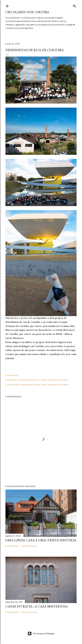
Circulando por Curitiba (27, 12)
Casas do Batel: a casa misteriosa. (37, 606)
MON (17, 385)
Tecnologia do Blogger (41, 634)
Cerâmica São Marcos (28, 380)
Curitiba (10, 385)
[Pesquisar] (75, 5)
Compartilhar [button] (12, 375)
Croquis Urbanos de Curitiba (54, 380)
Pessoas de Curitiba (30, 385)
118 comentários (29, 612)
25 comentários (29, 546)
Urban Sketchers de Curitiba (55, 385)
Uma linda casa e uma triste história (41, 540)
